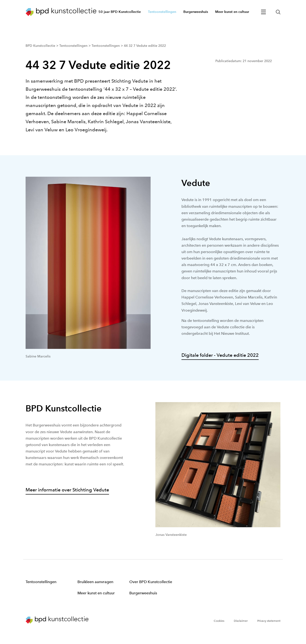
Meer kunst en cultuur (96, 593)
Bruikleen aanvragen (95, 582)
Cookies (219, 621)
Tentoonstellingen (41, 582)
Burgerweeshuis (143, 593)
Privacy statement (269, 621)
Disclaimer (241, 621)
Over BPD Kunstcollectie (151, 582)
